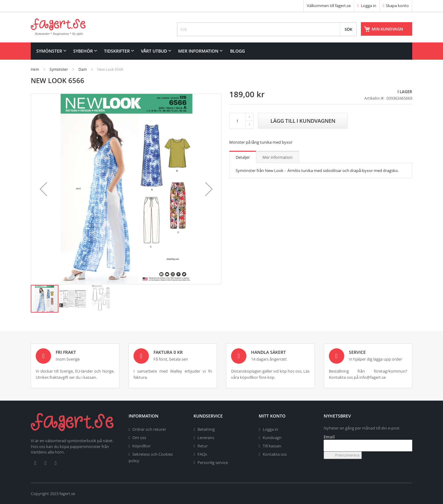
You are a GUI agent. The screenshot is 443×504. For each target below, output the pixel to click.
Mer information (277, 157)
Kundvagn (272, 438)
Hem (35, 69)
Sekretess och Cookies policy (151, 457)
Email (329, 437)
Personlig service (213, 462)
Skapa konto (397, 6)
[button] (43, 189)
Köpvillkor (142, 446)
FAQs (202, 454)
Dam (83, 69)
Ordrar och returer (149, 429)
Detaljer (243, 157)
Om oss (139, 438)
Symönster (59, 69)
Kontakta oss (275, 454)
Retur (203, 446)
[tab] (243, 157)
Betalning (206, 429)
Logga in (367, 6)
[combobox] (267, 29)
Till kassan (272, 446)
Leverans (206, 438)
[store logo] (58, 27)
